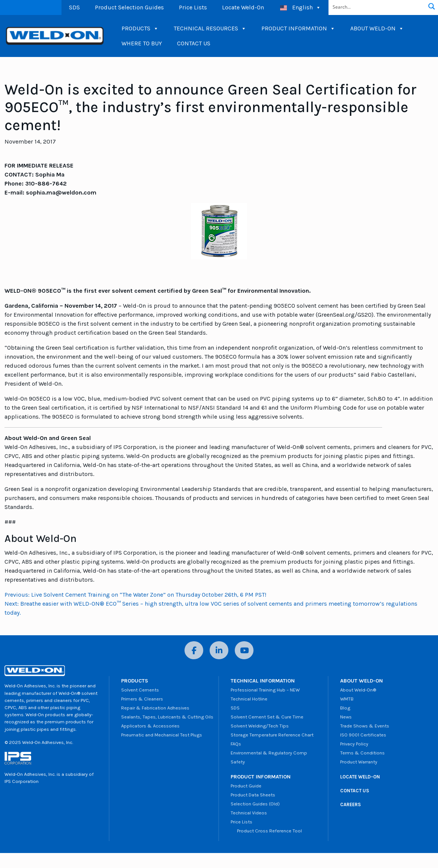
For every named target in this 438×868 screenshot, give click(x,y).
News (346, 717)
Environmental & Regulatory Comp (269, 753)
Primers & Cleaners (142, 699)
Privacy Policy (354, 744)
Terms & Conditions (362, 753)
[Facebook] (194, 650)
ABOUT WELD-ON (377, 28)
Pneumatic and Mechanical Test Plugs (162, 735)
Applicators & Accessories (150, 726)
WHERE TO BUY (142, 43)
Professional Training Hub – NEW (265, 690)
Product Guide (246, 786)
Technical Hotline (249, 699)
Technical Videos (249, 813)
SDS (74, 7)
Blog (345, 708)
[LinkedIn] (219, 650)
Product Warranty (359, 762)
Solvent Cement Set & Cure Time (267, 717)
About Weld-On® (358, 690)
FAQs (236, 744)
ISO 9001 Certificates (363, 735)
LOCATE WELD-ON (360, 777)
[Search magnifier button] (432, 6)
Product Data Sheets (253, 795)
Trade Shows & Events (365, 726)
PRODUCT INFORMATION (298, 28)
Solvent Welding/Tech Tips (260, 726)
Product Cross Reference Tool (266, 831)
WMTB (347, 699)
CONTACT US (194, 43)
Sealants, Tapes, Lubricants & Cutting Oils (167, 717)
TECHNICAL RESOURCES (210, 28)
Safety (238, 762)
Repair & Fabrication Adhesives (155, 708)
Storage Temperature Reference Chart (272, 735)
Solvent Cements (140, 690)
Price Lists (193, 7)
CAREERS (350, 804)
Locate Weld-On (243, 7)
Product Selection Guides (129, 7)
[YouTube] (244, 650)
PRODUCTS (140, 28)
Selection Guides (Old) (255, 804)
